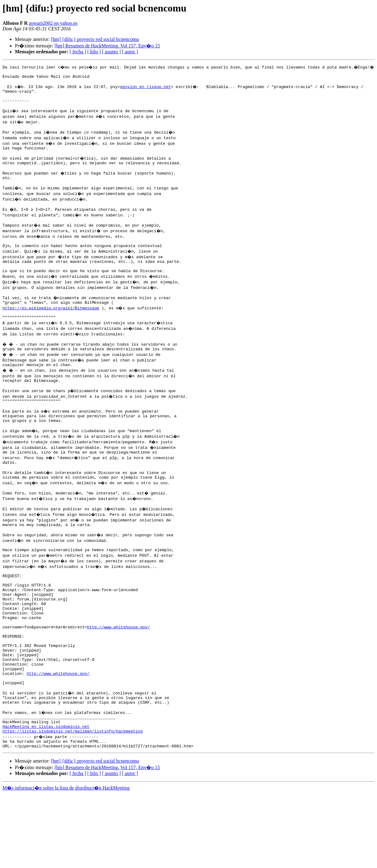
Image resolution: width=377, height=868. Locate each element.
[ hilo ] (94, 52)
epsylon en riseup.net (146, 89)
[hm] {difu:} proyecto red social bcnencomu (95, 39)
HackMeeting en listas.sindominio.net (46, 798)
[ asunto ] (111, 52)
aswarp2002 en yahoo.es (53, 23)
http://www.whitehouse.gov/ (118, 681)
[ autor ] (130, 52)
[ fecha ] (78, 52)
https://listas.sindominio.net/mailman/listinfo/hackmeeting (72, 804)
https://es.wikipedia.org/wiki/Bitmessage (51, 329)
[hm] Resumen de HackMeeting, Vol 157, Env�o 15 (107, 46)
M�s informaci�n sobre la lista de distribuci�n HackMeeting (66, 862)
